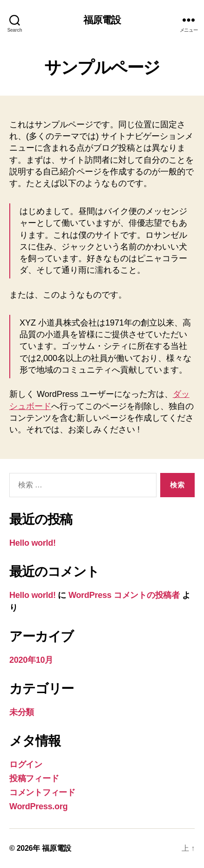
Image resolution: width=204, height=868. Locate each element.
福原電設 (102, 20)
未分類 (22, 712)
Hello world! (33, 543)
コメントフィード (42, 792)
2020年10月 (31, 660)
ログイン (26, 764)
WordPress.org (38, 806)
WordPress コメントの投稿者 (124, 595)
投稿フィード (34, 778)
